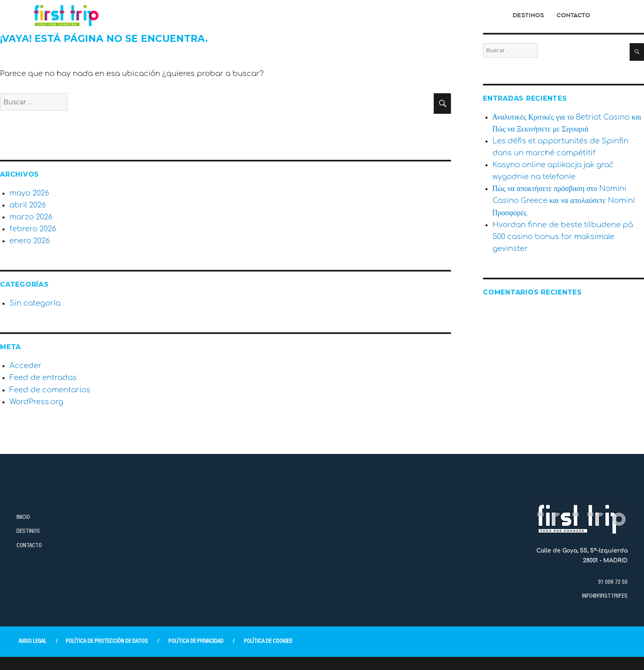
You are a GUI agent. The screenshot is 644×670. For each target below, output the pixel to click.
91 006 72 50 (613, 583)
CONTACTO (29, 546)
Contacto (573, 16)
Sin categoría (35, 303)
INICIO (23, 518)
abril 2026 (28, 205)
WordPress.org (36, 402)
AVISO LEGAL (32, 642)
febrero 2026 (33, 229)
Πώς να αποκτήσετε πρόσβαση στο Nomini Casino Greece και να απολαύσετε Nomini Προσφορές (564, 200)
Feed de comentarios (50, 390)
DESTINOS (28, 532)
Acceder (25, 366)
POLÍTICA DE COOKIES (268, 642)
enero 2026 (30, 241)
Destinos (528, 16)
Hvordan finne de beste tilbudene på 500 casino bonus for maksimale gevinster (563, 237)
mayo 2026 (29, 193)
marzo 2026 (31, 217)
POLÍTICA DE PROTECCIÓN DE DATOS (107, 642)
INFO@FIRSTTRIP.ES (605, 596)
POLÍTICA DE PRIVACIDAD (196, 642)
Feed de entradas (43, 378)
